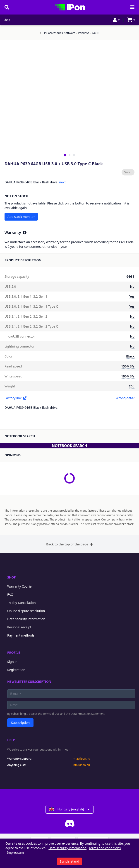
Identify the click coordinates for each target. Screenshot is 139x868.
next (62, 182)
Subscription (20, 723)
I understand (70, 861)
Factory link (16, 398)
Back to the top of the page (69, 544)
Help (11, 740)
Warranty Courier (20, 586)
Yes (132, 296)
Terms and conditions (105, 848)
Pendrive (83, 33)
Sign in (12, 662)
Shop (7, 20)
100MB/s (128, 376)
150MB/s (128, 366)
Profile (14, 653)
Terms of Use (51, 714)
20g (132, 386)
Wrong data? (125, 398)
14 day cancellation (22, 603)
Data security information (26, 619)
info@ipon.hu (81, 765)
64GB (95, 33)
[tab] (65, 155)
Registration (16, 670)
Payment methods (21, 635)
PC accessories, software (58, 33)
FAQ (10, 594)
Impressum (15, 852)
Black (130, 356)
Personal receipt (19, 627)
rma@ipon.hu (81, 759)
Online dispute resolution (26, 611)
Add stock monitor (21, 217)
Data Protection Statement (88, 714)
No (132, 286)
